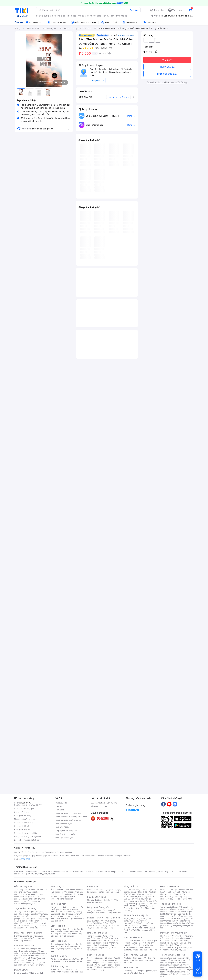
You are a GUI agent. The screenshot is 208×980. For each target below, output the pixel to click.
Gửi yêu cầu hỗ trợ (22, 812)
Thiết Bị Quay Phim (175, 947)
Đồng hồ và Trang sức (98, 907)
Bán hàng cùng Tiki (99, 806)
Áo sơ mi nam (67, 909)
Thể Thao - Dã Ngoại (171, 904)
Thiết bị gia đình (37, 973)
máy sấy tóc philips (178, 960)
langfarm (27, 874)
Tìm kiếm (134, 10)
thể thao (97, 16)
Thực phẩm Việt (36, 914)
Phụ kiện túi (77, 961)
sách (90, 16)
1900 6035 (26, 859)
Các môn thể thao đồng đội (177, 919)
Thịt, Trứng (27, 912)
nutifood (122, 871)
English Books (138, 973)
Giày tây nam (69, 944)
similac (173, 871)
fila (46, 874)
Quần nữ (68, 890)
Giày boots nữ (60, 934)
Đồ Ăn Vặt (96, 965)
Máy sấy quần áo (173, 899)
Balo (89, 890)
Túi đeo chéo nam (65, 970)
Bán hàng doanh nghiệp (65, 834)
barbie (52, 871)
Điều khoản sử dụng (64, 824)
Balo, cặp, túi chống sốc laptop (104, 891)
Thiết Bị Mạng (102, 925)
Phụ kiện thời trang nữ (96, 900)
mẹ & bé (61, 16)
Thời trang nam (58, 904)
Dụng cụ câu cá (172, 916)
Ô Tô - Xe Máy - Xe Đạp (136, 955)
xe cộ (53, 16)
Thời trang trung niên (64, 899)
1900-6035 (26, 803)
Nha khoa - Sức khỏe (139, 947)
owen (59, 871)
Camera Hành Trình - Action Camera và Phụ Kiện (176, 941)
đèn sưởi (173, 958)
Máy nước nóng (176, 897)
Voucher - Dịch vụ (133, 937)
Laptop (111, 928)
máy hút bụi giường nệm (176, 968)
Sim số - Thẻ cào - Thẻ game (145, 950)
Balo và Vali (93, 886)
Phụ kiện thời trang (97, 897)
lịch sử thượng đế (119, 16)
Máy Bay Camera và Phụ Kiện (176, 949)
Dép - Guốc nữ (69, 929)
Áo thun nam (56, 907)
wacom (144, 871)
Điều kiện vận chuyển (64, 838)
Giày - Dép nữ (58, 926)
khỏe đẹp (72, 16)
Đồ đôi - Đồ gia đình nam (69, 914)
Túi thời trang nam (60, 966)
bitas (187, 871)
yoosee (160, 871)
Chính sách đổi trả (22, 826)
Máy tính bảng (26, 941)
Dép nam (64, 946)
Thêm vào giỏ (167, 67)
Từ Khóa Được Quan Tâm (173, 955)
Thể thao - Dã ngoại (136, 894)
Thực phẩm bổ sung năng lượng (177, 924)
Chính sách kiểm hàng (23, 823)
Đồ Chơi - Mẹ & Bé (23, 886)
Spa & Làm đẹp (141, 943)
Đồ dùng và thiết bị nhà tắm (104, 943)
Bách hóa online (136, 901)
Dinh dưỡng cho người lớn (29, 899)
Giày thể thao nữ (181, 923)
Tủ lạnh (168, 892)
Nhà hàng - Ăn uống (137, 945)
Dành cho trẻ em (27, 923)
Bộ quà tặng (99, 970)
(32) (97, 48)
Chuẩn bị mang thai (27, 903)
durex (72, 871)
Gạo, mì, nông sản (28, 919)
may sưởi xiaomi (173, 965)
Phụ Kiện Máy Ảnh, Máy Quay (172, 936)
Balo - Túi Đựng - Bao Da (176, 943)
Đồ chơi (40, 890)
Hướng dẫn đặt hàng (23, 816)
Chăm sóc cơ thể (27, 953)
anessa (152, 871)
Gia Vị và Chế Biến (100, 963)
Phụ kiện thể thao (177, 912)
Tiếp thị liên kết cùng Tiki (66, 831)
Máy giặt (168, 894)
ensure (65, 871)
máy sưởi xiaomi (179, 967)
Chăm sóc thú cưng (95, 958)
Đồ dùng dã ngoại (177, 909)
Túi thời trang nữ (59, 956)
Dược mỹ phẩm (37, 965)
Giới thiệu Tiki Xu (62, 827)
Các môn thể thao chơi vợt (176, 920)
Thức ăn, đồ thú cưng (28, 925)
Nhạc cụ (107, 947)
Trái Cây (18, 912)
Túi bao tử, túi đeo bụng (73, 972)
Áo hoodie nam (62, 912)
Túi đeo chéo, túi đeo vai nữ (62, 959)
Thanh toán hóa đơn (132, 941)
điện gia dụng (42, 16)
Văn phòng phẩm (145, 971)
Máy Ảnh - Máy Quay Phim (174, 933)
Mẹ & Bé (139, 899)
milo (92, 871)
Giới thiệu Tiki (61, 803)
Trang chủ (159, 10)
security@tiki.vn (35, 840)
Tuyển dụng (60, 810)
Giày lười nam (56, 944)
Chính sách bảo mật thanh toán (68, 813)
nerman (136, 871)
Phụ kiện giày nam (63, 949)
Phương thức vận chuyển (24, 819)
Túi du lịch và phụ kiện (102, 890)
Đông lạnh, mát (32, 916)
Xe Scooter (146, 960)
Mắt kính (110, 900)
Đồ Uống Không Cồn (102, 967)
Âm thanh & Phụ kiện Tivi (170, 890)
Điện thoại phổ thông (28, 938)
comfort (180, 871)
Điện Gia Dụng (21, 970)
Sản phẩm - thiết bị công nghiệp (140, 905)
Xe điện (148, 958)
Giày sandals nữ (65, 931)
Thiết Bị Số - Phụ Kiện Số (136, 915)
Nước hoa (24, 963)
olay (166, 871)
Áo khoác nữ (70, 892)
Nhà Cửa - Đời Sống (97, 933)
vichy (41, 874)
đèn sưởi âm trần (172, 974)
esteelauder (32, 871)
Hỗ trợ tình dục (35, 963)
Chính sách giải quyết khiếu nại (68, 820)
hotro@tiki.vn (36, 836)
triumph (113, 871)
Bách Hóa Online (96, 955)
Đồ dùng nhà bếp (21, 973)
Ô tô (138, 960)
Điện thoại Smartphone (24, 936)
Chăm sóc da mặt (22, 949)
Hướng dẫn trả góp (22, 829)
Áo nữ (53, 890)
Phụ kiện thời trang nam (103, 901)
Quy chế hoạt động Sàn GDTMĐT (105, 803)
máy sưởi (164, 958)
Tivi (166, 897)
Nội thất (99, 941)
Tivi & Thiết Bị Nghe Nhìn (138, 907)
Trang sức (91, 910)
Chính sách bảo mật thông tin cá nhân (71, 817)
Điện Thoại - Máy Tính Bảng (28, 933)
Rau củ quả (23, 914)
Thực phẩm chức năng (28, 951)
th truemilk (43, 871)
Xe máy (132, 960)
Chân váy (68, 894)
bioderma (80, 871)
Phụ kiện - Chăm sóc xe (134, 958)
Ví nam (54, 970)
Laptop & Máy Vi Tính (143, 903)
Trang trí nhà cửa (94, 936)
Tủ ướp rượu (187, 899)
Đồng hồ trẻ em (114, 913)
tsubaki (52, 874)
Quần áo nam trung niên (66, 919)
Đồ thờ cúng (97, 947)
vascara (18, 871)
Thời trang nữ (58, 886)
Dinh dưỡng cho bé (27, 897)
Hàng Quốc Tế (131, 886)
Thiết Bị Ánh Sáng (177, 938)
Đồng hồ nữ (102, 910)
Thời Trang (146, 890)
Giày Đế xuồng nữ (67, 936)
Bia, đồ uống (23, 921)
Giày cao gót (56, 929)
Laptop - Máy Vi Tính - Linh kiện (104, 918)
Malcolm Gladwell (126, 35)
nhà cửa (82, 16)
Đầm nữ (60, 890)
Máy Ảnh (182, 950)
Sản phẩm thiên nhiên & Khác (29, 957)
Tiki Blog (59, 806)
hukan (35, 874)
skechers (99, 871)
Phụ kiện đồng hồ (99, 913)
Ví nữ (77, 959)
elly (87, 871)
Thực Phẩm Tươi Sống (25, 908)
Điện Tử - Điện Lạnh (170, 886)
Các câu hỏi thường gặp (24, 809)
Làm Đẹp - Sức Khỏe (24, 945)
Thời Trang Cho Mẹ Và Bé (25, 890)
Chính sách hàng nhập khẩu (26, 833)
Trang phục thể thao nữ (170, 907)
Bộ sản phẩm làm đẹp (29, 964)
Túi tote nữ (66, 961)
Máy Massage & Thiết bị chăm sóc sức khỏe (31, 954)
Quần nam (67, 907)
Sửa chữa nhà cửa (99, 938)
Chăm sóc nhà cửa (30, 928)
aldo (107, 871)
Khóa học (146, 941)
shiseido (18, 874)
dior (24, 871)
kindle (129, 871)
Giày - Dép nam (59, 941)
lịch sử (106, 16)
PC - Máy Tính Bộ (99, 928)
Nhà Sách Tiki (131, 967)
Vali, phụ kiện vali (113, 892)
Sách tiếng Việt (130, 971)
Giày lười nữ (72, 934)
